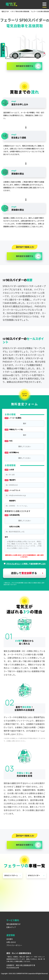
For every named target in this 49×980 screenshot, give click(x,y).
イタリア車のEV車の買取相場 (20, 11)
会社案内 (10, 939)
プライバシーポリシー (14, 945)
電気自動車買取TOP (13, 924)
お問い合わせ (11, 942)
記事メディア (11, 927)
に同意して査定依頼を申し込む (26, 564)
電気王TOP (5, 11)
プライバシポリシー (14, 564)
